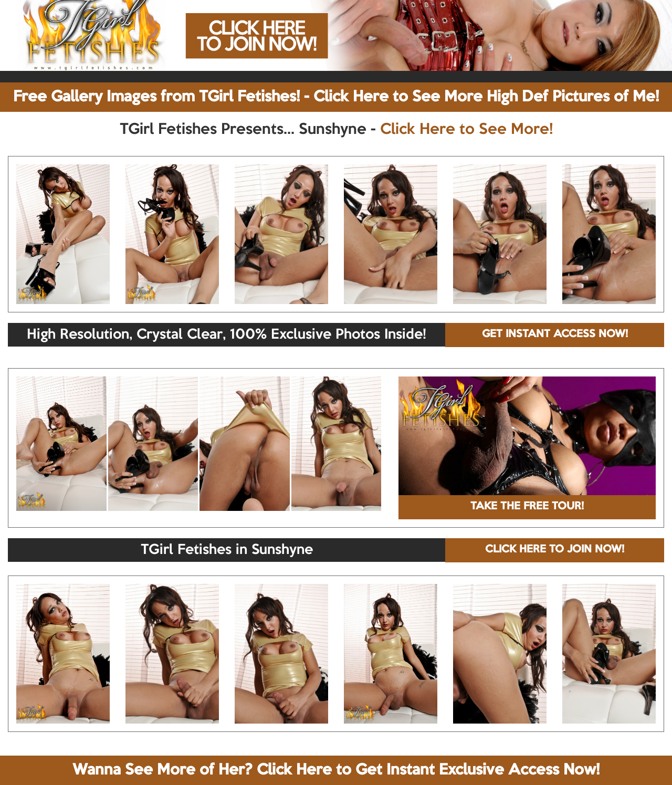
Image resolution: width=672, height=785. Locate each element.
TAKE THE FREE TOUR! (527, 507)
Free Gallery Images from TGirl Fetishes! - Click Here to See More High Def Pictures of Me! (336, 97)
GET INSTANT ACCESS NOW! (555, 334)
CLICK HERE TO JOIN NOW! (555, 550)
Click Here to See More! (466, 130)
